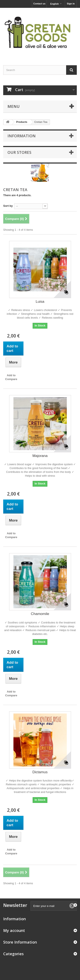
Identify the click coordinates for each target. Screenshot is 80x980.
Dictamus (40, 772)
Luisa (40, 302)
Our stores (19, 152)
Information (22, 136)
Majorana (40, 456)
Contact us (39, 4)
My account (14, 930)
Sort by (8, 206)
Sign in (71, 4)
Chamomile (40, 614)
